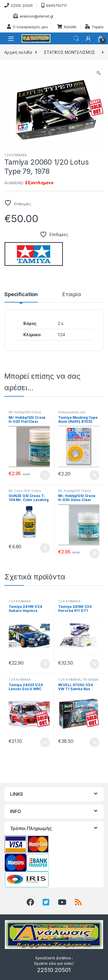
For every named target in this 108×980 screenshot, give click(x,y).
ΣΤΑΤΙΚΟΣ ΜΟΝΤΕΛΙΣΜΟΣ (69, 52)
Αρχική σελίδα (18, 52)
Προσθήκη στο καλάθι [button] (45, 475)
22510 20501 (18, 5)
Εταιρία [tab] (72, 295)
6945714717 (54, 5)
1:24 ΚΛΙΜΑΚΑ (16, 155)
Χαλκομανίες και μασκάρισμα (72, 414)
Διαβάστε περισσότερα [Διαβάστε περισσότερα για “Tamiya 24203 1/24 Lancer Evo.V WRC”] (45, 742)
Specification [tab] (21, 295)
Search (76, 39)
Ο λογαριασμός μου (28, 27)
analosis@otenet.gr (33, 16)
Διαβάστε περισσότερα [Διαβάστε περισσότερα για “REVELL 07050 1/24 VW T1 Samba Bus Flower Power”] (94, 742)
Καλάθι (67, 27)
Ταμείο (94, 27)
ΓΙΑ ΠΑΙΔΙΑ (91, 680)
